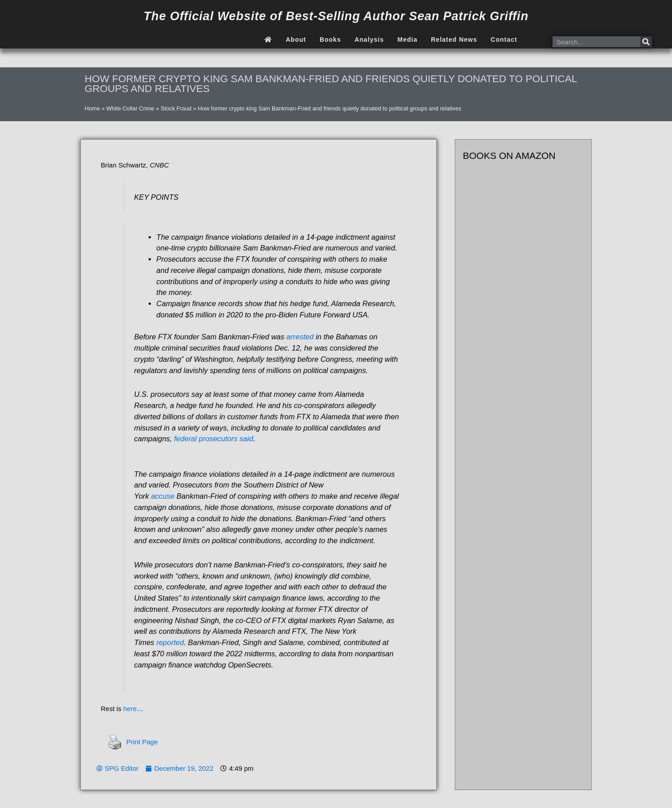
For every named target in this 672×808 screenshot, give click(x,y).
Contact (504, 40)
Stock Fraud (176, 108)
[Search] (646, 42)
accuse (163, 496)
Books (330, 40)
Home (92, 108)
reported (170, 642)
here (130, 709)
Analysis (369, 40)
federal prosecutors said (214, 439)
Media (407, 40)
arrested (300, 337)
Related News (454, 40)
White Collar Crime (130, 108)
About (296, 40)
